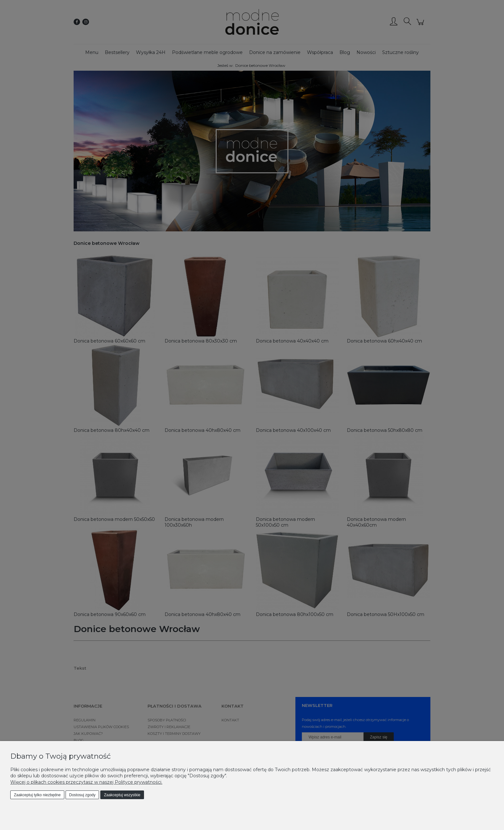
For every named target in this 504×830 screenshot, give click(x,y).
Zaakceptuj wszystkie (122, 795)
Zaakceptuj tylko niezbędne (37, 795)
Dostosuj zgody (82, 795)
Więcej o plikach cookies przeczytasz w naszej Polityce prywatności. (86, 782)
